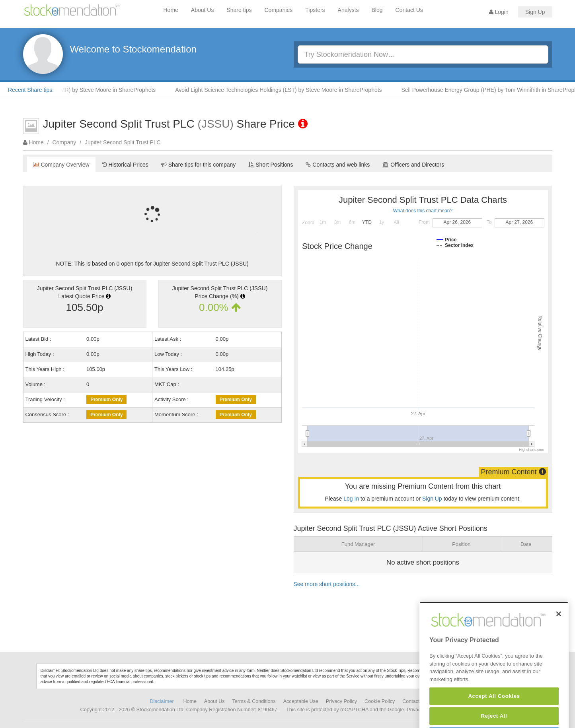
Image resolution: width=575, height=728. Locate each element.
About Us (203, 10)
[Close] (559, 634)
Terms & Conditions (254, 701)
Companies (279, 10)
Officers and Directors (413, 165)
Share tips (239, 10)
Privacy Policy (341, 701)
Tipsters (315, 10)
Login (499, 12)
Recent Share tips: (31, 90)
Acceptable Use (301, 701)
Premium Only (106, 400)
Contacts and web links (338, 165)
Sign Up (535, 12)
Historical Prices (125, 165)
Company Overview (61, 165)
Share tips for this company (199, 165)
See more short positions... (327, 584)
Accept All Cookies (494, 716)
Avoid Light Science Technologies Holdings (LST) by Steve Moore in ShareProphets (282, 90)
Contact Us (409, 10)
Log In (351, 499)
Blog (377, 10)
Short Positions (271, 165)
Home (171, 10)
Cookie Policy (380, 701)
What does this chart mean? (423, 211)
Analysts (348, 10)
